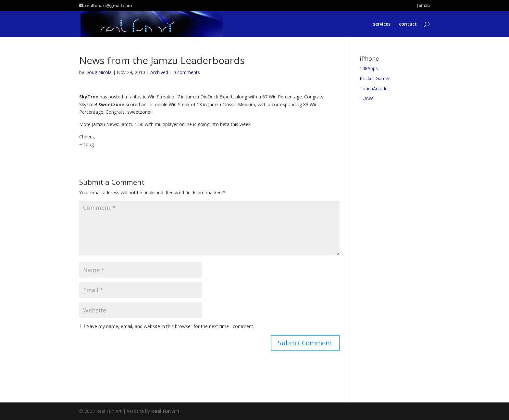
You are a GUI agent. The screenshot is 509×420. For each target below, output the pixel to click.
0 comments (187, 72)
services (382, 24)
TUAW (366, 98)
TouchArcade (374, 89)
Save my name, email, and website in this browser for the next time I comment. (171, 326)
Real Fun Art (165, 411)
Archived (159, 72)
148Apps (369, 68)
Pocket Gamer (375, 78)
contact (408, 24)
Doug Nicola (99, 72)
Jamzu (423, 6)
